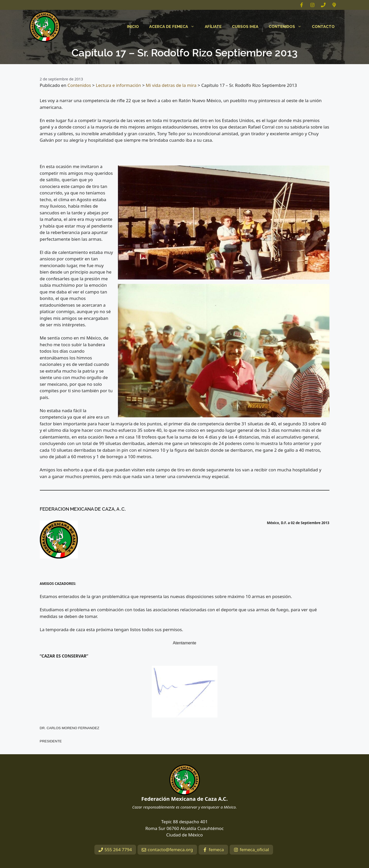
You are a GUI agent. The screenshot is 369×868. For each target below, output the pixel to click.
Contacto (323, 27)
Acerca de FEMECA (174, 27)
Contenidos (288, 27)
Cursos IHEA (245, 27)
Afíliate (213, 27)
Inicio (133, 27)
